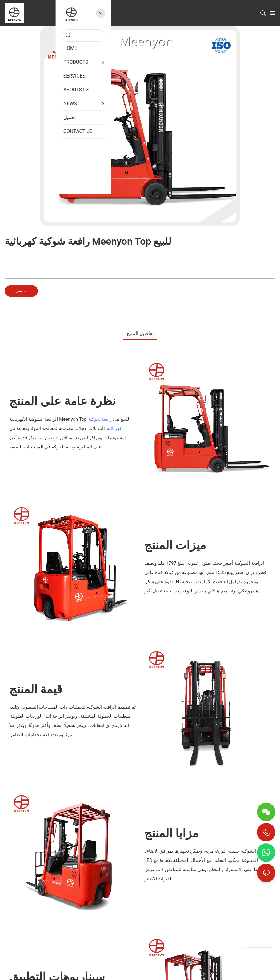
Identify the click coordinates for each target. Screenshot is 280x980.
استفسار (21, 291)
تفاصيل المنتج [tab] (140, 334)
